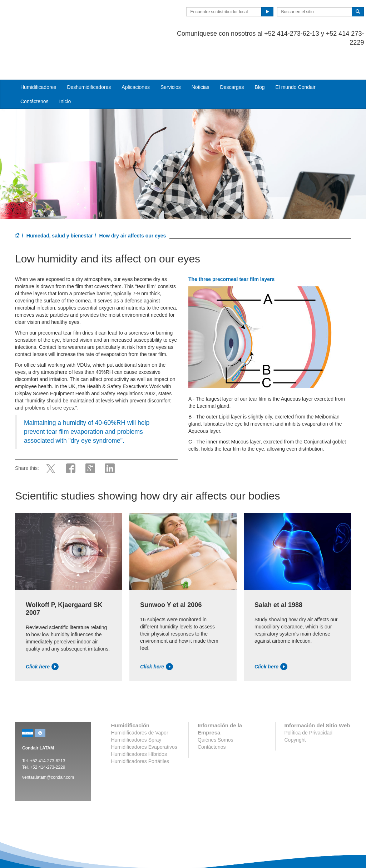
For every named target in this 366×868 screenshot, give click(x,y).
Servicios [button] (171, 59)
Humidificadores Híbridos (139, 725)
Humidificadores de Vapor (140, 704)
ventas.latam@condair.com (48, 748)
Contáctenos (34, 73)
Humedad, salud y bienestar (60, 207)
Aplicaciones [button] (136, 59)
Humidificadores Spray (136, 711)
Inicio (65, 73)
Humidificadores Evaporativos (144, 718)
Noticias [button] (201, 59)
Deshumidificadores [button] (89, 59)
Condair (56, 16)
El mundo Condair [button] (295, 59)
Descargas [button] (232, 59)
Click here (42, 638)
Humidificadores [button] (38, 59)
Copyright (295, 711)
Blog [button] (259, 59)
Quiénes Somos (216, 711)
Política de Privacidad (309, 704)
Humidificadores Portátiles (140, 732)
